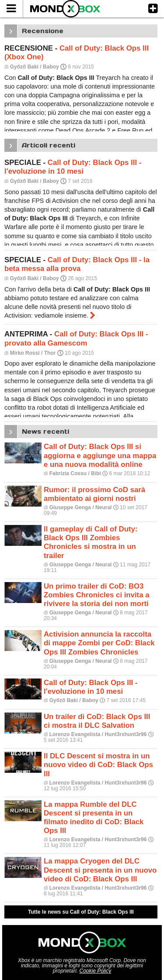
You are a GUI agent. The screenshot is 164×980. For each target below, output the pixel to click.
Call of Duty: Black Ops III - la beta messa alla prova (77, 264)
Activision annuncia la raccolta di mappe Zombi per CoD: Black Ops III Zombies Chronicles (99, 643)
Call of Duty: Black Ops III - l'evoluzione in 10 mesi (73, 167)
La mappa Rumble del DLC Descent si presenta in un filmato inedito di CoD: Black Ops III (94, 817)
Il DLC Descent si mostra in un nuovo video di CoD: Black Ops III (98, 765)
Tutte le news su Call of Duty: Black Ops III (81, 912)
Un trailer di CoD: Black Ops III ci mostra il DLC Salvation (97, 721)
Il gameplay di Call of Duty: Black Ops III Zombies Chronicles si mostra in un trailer (91, 542)
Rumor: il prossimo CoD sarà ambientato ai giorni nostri (94, 494)
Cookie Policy (96, 971)
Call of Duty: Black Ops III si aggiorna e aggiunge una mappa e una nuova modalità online (100, 455)
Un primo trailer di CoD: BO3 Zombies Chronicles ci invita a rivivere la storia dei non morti (97, 595)
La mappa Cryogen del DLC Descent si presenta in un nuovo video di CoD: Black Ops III (100, 870)
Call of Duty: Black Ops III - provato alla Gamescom (76, 338)
